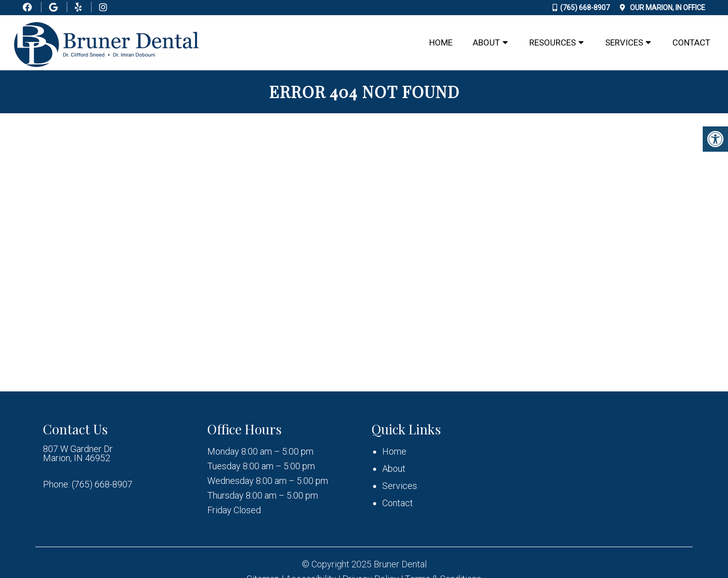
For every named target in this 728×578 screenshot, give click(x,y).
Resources (553, 42)
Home (441, 42)
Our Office (667, 8)
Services (624, 42)
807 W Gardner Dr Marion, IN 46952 (78, 454)
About (486, 42)
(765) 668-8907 (585, 8)
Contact (691, 42)
